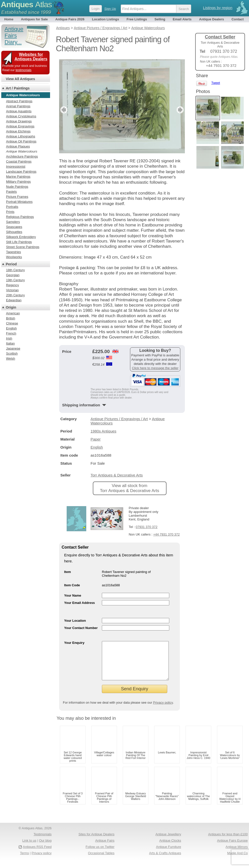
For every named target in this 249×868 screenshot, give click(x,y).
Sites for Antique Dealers (96, 842)
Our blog (45, 848)
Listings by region (218, 8)
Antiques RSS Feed (37, 854)
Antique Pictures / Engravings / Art (119, 419)
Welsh (11, 358)
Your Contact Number (81, 628)
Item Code (72, 585)
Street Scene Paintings (23, 247)
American (13, 313)
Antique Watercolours (22, 151)
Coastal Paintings (19, 161)
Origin (11, 307)
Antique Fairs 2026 (70, 19)
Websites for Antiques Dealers (31, 57)
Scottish (12, 353)
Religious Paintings (20, 217)
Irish (9, 338)
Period (11, 264)
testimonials (24, 70)
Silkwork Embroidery (21, 237)
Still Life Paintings (19, 242)
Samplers (13, 222)
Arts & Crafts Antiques (165, 861)
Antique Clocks (170, 848)
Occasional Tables (101, 861)
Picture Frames (17, 197)
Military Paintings (18, 182)
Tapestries (13, 252)
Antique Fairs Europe (232, 848)
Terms (25, 861)
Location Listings (106, 19)
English (97, 447)
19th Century (15, 280)
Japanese (13, 348)
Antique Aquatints (19, 111)
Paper (96, 439)
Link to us (29, 848)
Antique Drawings (19, 121)
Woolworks (14, 257)
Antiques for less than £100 (228, 842)
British (11, 318)
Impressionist (16, 166)
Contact (237, 19)
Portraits (12, 207)
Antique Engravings (20, 126)
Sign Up (110, 9)
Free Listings (137, 19)
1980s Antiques (103, 431)
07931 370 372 (147, 527)
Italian (10, 343)
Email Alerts (182, 19)
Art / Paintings (18, 88)
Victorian (12, 290)
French (11, 333)
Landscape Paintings (21, 172)
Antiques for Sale (34, 19)
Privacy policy (163, 710)
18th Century (15, 270)
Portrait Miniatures (19, 202)
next (181, 110)
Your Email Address (79, 603)
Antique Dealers (212, 19)
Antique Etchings (18, 131)
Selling (160, 19)
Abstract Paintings (19, 101)
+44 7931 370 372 (166, 534)
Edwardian (14, 300)
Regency (12, 285)
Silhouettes (14, 232)
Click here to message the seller (155, 368)
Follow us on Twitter (100, 854)
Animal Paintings (18, 106)
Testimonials (43, 842)
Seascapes (14, 227)
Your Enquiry (74, 643)
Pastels (11, 192)
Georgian (13, 275)
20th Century (15, 295)
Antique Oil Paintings (21, 141)
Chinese (12, 323)
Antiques (26, 5)
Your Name (73, 595)
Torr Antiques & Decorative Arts (117, 475)
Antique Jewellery (168, 842)
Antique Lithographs (21, 136)
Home (9, 19)
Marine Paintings (18, 177)
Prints (10, 212)
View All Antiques (20, 79)
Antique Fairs (105, 848)
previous (63, 110)
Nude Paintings (17, 187)
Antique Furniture (169, 854)
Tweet (216, 83)
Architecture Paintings (22, 156)
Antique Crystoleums (21, 116)
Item (68, 572)
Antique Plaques (18, 146)
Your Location (75, 621)
